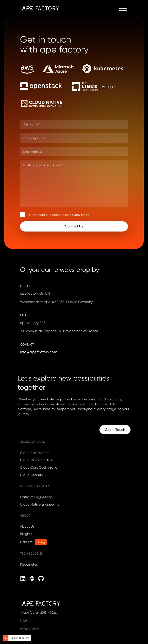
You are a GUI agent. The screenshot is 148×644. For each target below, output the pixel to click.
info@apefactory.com (39, 352)
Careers (26, 542)
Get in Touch (115, 430)
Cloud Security (31, 475)
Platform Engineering (36, 497)
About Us (27, 526)
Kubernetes (29, 564)
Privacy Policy (80, 215)
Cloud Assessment (34, 453)
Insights (26, 534)
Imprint (25, 620)
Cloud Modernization (37, 460)
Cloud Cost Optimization (40, 467)
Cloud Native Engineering (40, 504)
